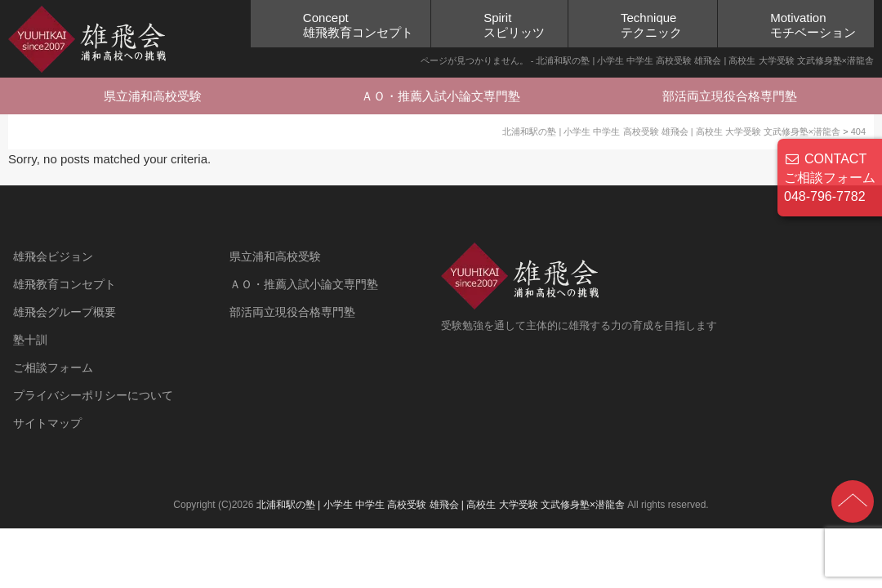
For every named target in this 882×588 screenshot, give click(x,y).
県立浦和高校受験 (153, 96)
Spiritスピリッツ (514, 25)
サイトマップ (47, 423)
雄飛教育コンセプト (65, 284)
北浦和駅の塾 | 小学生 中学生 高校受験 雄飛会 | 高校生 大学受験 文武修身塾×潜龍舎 (441, 505)
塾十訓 (30, 340)
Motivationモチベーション (813, 25)
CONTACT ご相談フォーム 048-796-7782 (830, 178)
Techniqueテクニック (651, 25)
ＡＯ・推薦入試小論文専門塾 (441, 96)
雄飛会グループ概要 (65, 312)
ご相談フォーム (53, 367)
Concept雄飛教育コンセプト (358, 25)
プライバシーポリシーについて (93, 395)
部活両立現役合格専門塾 (730, 96)
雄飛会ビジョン (53, 256)
